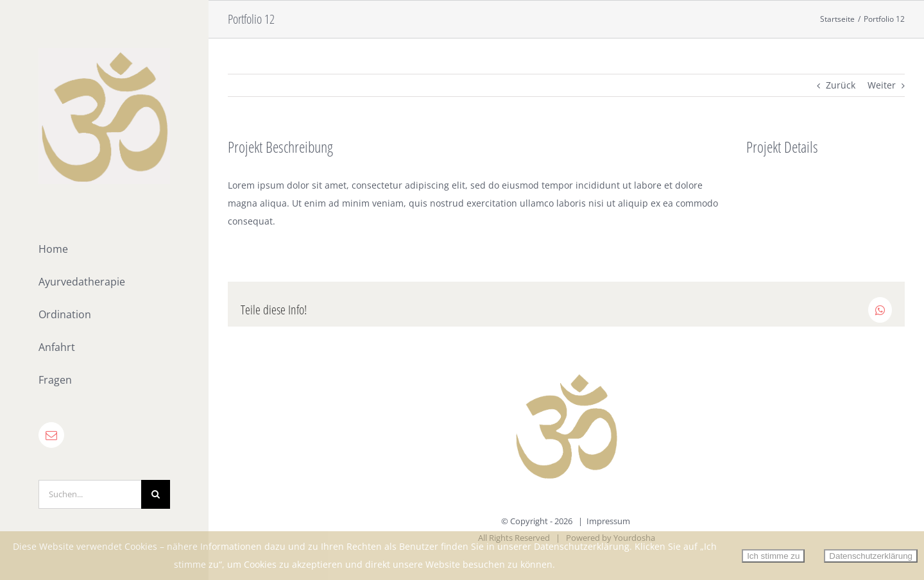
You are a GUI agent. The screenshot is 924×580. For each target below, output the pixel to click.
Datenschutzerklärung (871, 556)
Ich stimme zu (773, 556)
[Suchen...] (90, 494)
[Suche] (156, 494)
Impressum (608, 521)
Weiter (882, 85)
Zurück (841, 85)
